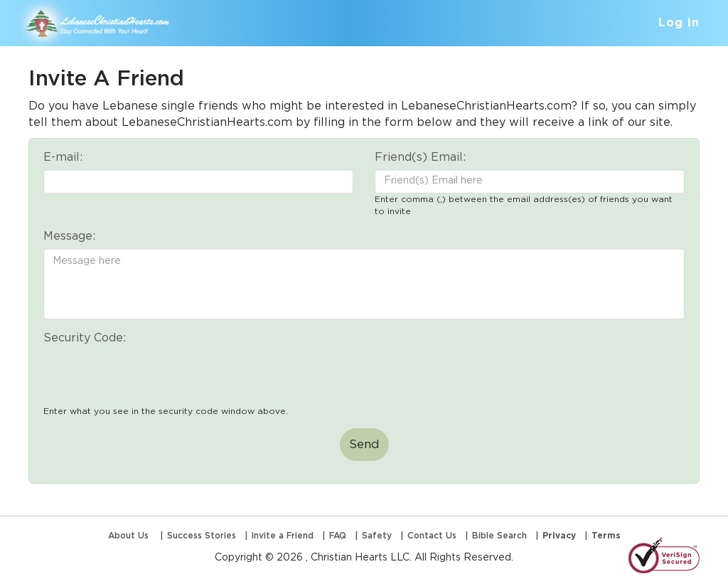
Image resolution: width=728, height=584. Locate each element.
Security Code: (85, 338)
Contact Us (432, 536)
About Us (130, 536)
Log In (679, 23)
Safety (377, 536)
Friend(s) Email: (420, 157)
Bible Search (499, 536)
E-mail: (63, 157)
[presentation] (151, 378)
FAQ (338, 536)
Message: (69, 236)
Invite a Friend (283, 536)
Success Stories (202, 536)
